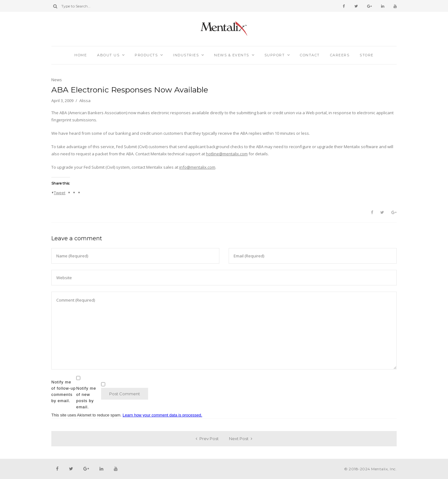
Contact (310, 55)
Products (146, 55)
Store (367, 55)
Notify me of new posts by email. (86, 398)
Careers (340, 55)
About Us (108, 55)
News (57, 80)
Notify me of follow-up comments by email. (63, 391)
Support (275, 55)
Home (81, 55)
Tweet (60, 192)
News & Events (232, 55)
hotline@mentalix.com (227, 154)
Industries (186, 55)
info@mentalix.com (197, 167)
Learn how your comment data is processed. (162, 415)
